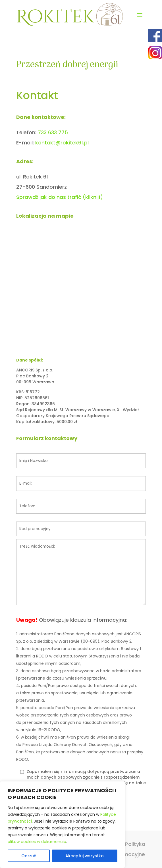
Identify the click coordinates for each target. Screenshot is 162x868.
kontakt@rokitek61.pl (62, 143)
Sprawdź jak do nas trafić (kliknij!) (60, 197)
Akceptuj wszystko (85, 856)
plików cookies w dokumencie (37, 842)
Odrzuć (29, 856)
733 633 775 (53, 132)
